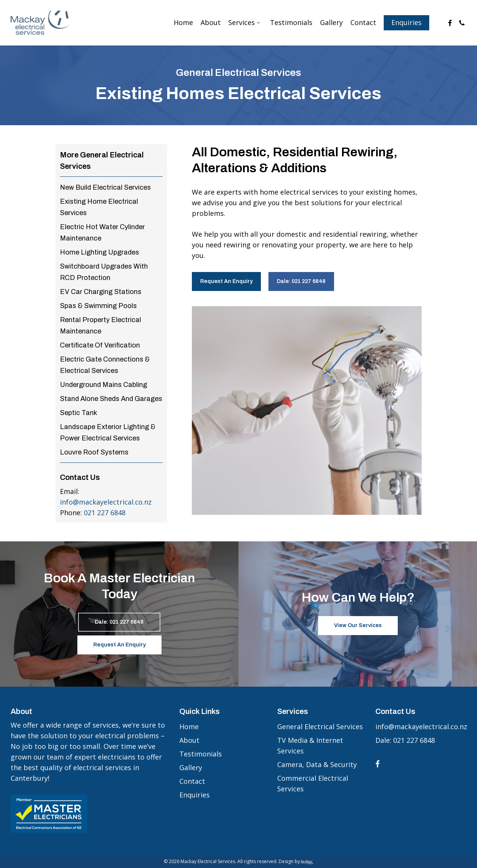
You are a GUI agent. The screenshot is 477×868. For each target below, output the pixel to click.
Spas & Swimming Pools (98, 306)
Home (189, 726)
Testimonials (201, 754)
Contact (192, 781)
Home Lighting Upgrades (100, 252)
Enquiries (195, 795)
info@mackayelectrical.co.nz (106, 502)
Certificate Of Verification (100, 345)
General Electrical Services (320, 726)
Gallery (191, 767)
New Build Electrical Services (105, 187)
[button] (226, 281)
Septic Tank (78, 413)
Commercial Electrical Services (313, 783)
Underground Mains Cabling (104, 385)
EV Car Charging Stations (101, 292)
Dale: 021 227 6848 (405, 740)
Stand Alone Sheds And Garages (111, 399)
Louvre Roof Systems (94, 452)
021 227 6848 (105, 513)
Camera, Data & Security (317, 764)
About (189, 740)
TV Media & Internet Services (310, 745)
